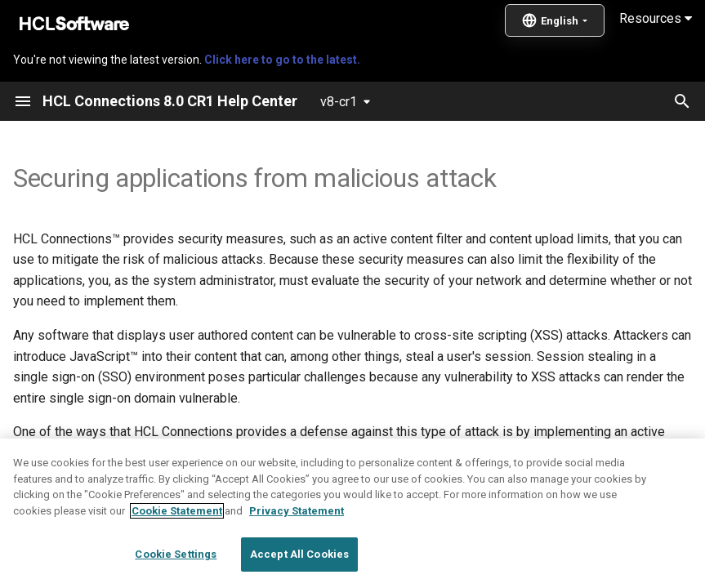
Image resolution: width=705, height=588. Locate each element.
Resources (656, 18)
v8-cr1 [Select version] (339, 102)
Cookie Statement (177, 545)
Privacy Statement (297, 545)
